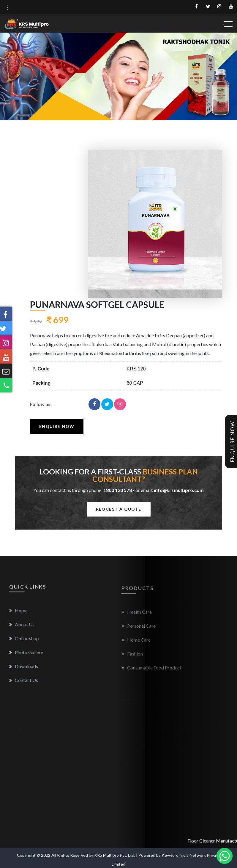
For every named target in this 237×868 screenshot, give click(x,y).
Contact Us (24, 684)
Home (18, 615)
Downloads (24, 670)
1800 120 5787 (119, 490)
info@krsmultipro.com (179, 490)
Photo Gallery (26, 657)
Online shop (24, 643)
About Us (22, 629)
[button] (8, 8)
